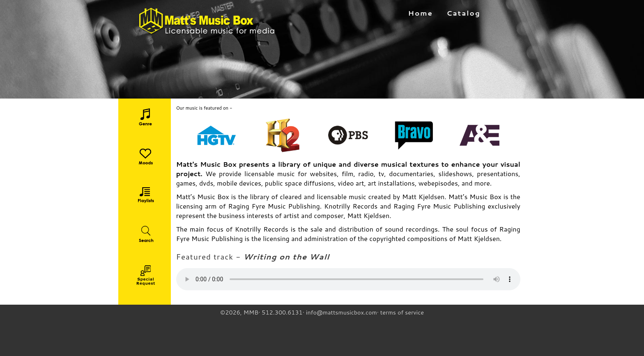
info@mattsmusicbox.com (342, 312)
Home (421, 13)
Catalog (463, 13)
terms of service (402, 312)
